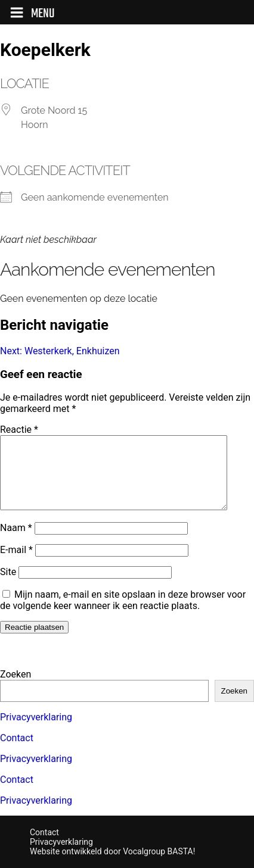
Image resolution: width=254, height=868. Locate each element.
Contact (17, 738)
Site (8, 586)
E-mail (16, 564)
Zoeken (16, 674)
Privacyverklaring (36, 717)
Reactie (19, 430)
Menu (32, 14)
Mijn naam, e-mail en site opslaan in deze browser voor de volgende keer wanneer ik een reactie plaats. (123, 614)
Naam (16, 542)
